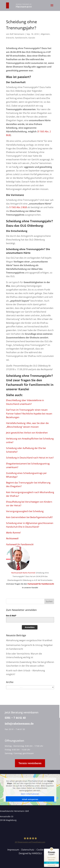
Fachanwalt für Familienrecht (28, 385)
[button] (52, 7)
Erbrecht (10, 38)
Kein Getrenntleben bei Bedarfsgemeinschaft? (29, 517)
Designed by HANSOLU (30, 853)
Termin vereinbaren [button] (30, 763)
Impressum (13, 850)
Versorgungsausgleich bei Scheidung (25, 511)
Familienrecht (21, 38)
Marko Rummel (13, 533)
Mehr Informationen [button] (30, 794)
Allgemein (45, 34)
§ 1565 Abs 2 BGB (18, 207)
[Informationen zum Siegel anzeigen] (51, 865)
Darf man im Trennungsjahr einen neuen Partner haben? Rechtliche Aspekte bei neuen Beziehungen (29, 413)
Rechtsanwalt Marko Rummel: (23, 573)
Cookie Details (44, 850)
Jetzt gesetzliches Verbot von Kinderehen (27, 433)
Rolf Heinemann (17, 34)
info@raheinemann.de (19, 723)
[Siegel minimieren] (58, 850)
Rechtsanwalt (12, 538)
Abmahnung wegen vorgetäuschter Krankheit (29, 640)
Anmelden (30, 627)
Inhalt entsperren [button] (30, 799)
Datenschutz (28, 850)
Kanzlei (32, 38)
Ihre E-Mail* (11, 616)
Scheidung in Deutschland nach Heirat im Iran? (30, 458)
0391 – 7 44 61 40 (15, 718)
